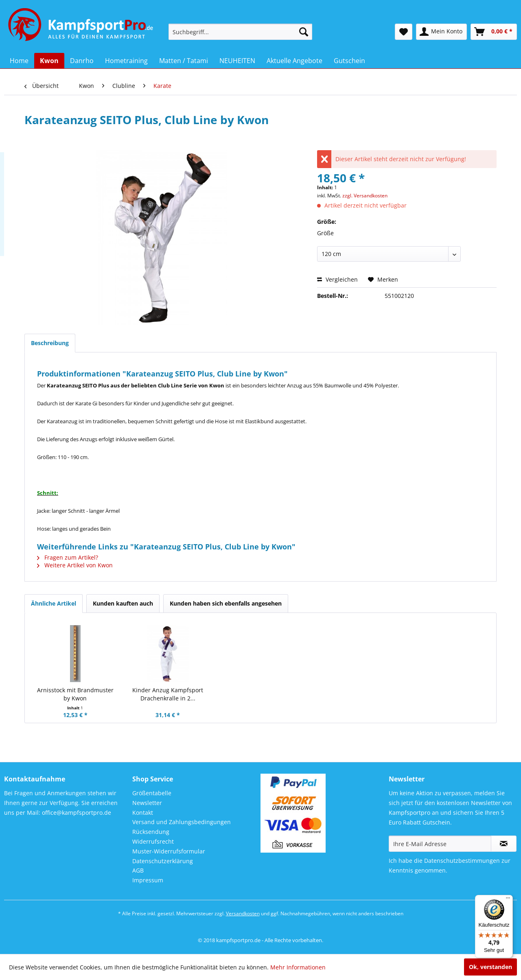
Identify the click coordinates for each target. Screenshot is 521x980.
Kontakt (143, 813)
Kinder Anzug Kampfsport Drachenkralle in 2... (168, 694)
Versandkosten (243, 913)
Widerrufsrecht (153, 841)
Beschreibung (50, 343)
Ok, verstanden (490, 967)
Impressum (148, 880)
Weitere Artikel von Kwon (75, 565)
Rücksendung (151, 832)
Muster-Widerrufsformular (169, 851)
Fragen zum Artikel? (68, 557)
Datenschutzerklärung (163, 861)
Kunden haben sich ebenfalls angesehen (226, 603)
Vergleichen (337, 279)
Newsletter (147, 803)
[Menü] (508, 900)
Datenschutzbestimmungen (462, 861)
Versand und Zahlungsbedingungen (182, 822)
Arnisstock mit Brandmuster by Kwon (75, 694)
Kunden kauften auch (123, 603)
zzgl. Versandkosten (365, 196)
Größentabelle (152, 793)
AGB (138, 870)
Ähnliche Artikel (54, 603)
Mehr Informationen (298, 967)
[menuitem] (240, 32)
